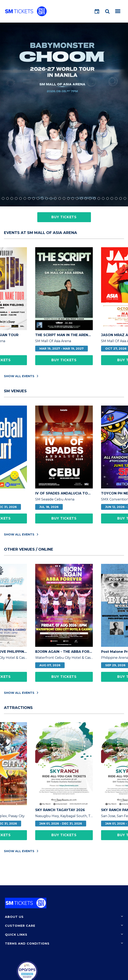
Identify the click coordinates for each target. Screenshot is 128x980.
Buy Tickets (64, 217)
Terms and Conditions (27, 944)
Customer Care (20, 926)
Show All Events (21, 376)
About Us (14, 917)
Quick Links (16, 935)
